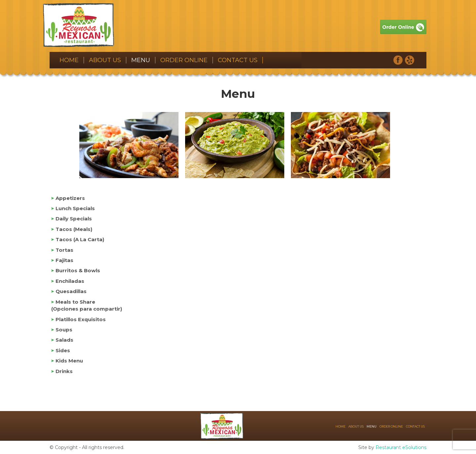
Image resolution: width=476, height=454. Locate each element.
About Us (105, 60)
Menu (141, 60)
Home (69, 60)
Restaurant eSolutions (401, 447)
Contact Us (238, 60)
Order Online (184, 60)
